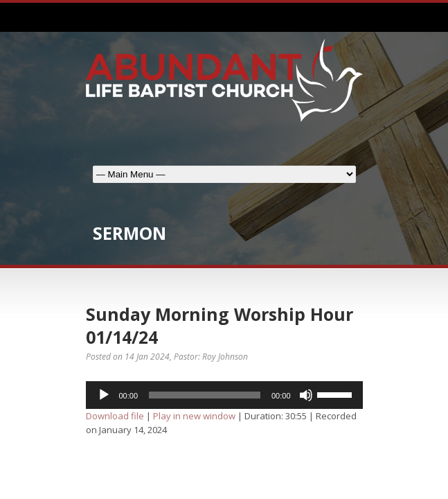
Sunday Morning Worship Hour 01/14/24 (219, 325)
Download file (115, 416)
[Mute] (306, 395)
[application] (224, 395)
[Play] (104, 395)
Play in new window (194, 416)
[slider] (205, 395)
